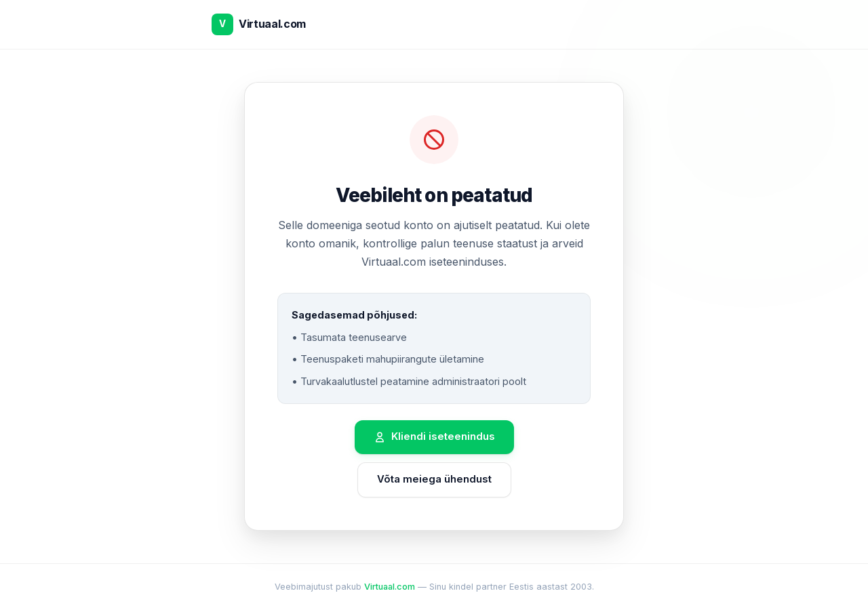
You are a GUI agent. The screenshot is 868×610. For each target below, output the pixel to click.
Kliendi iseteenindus (434, 437)
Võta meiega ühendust (434, 479)
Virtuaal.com (390, 587)
